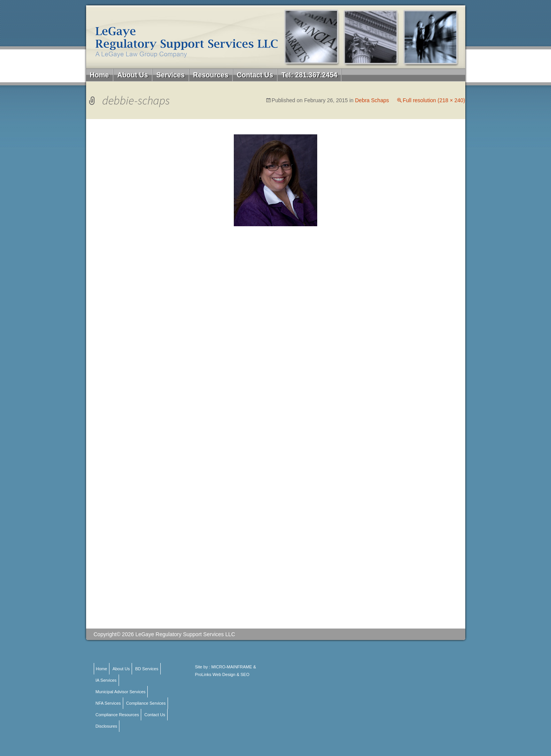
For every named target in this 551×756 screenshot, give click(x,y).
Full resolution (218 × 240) (434, 100)
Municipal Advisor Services (121, 692)
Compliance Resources (117, 715)
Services (171, 75)
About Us (133, 75)
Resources (211, 75)
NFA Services (108, 703)
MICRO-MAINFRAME (231, 667)
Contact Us (255, 75)
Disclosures (107, 726)
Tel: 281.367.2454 (310, 75)
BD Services (147, 669)
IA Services (106, 680)
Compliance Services (146, 703)
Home (99, 75)
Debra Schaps (372, 100)
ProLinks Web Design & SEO (222, 674)
